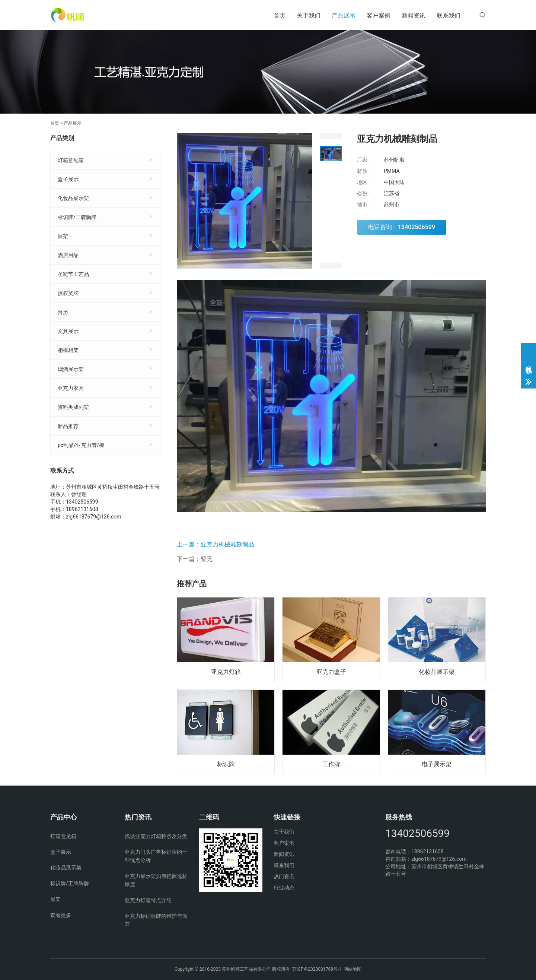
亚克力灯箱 (226, 672)
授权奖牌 (68, 293)
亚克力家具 (71, 388)
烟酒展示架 (71, 369)
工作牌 (331, 764)
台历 (63, 312)
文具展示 (68, 331)
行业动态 (284, 888)
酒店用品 (68, 255)
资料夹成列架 (73, 407)
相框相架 (68, 350)
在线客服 (529, 362)
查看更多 (61, 915)
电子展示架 (437, 764)
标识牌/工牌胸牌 (77, 217)
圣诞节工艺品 (73, 274)
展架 (63, 236)
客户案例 (379, 15)
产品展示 (344, 15)
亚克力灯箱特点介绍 (148, 900)
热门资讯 (284, 876)
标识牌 (226, 764)
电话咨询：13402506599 (402, 227)
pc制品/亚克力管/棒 (81, 445)
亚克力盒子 (331, 672)
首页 (280, 15)
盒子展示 (68, 179)
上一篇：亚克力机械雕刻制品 (216, 544)
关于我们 (309, 15)
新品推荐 (68, 426)
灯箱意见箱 (71, 160)
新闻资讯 (414, 15)
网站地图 (352, 969)
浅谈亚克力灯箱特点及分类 (156, 836)
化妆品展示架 (437, 672)
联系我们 (449, 15)
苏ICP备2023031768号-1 (317, 969)
